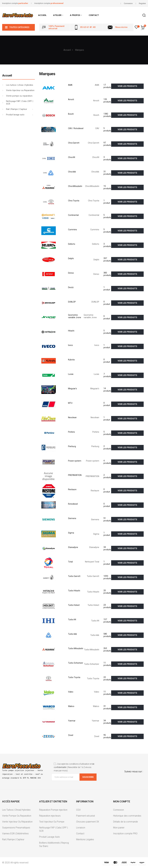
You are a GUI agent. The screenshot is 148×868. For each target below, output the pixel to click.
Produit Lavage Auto (50, 837)
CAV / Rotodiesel (76, 128)
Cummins (72, 230)
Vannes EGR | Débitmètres (15, 834)
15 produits (107, 187)
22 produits (107, 678)
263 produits (107, 650)
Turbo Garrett (74, 576)
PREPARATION (75, 475)
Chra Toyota (74, 201)
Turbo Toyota (74, 677)
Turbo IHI (72, 620)
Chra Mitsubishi (75, 186)
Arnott (71, 99)
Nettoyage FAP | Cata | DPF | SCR (20, 102)
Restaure (72, 489)
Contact (80, 834)
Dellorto (72, 244)
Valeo (71, 692)
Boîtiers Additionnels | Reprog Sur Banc (54, 844)
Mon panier (119, 828)
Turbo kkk (72, 634)
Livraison (81, 828)
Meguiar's (72, 389)
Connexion (119, 810)
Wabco (71, 706)
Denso (71, 273)
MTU (70, 403)
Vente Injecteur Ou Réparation (17, 822)
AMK (70, 85)
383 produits (107, 274)
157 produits (107, 621)
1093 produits (107, 577)
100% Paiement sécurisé (56, 27)
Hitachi (71, 331)
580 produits (107, 635)
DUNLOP (72, 302)
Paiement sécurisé (86, 816)
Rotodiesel (73, 504)
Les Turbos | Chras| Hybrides (16, 810)
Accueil (7, 75)
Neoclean (72, 417)
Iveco (70, 345)
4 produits (107, 462)
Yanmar (72, 721)
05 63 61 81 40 (88, 27)
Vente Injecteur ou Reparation (20, 90)
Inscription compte (15, 3)
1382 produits (107, 115)
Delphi (71, 258)
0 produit (107, 303)
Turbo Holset (74, 605)
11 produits (107, 664)
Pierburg (72, 446)
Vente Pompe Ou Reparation (17, 816)
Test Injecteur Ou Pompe (52, 822)
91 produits (107, 519)
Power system (75, 461)
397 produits (107, 260)
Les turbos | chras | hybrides (20, 85)
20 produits (107, 592)
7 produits (107, 375)
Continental (73, 215)
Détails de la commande (126, 822)
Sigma (71, 533)
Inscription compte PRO (125, 834)
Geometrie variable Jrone (75, 316)
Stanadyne (73, 547)
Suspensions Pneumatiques (16, 828)
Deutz (71, 287)
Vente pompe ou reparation (19, 96)
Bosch (71, 114)
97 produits (107, 144)
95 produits (107, 736)
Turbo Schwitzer (76, 663)
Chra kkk (72, 172)
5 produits (107, 130)
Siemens (72, 518)
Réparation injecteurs (50, 816)
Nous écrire (121, 27)
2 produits (107, 448)
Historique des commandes (127, 816)
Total (70, 562)
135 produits (107, 101)
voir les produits (127, 86)
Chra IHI (72, 157)
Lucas (71, 374)
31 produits (107, 173)
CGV (78, 810)
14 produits (107, 390)
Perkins (71, 432)
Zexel (71, 735)
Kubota (71, 360)
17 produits (107, 86)
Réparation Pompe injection (53, 810)
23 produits (107, 606)
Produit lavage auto (15, 115)
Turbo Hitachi (74, 591)
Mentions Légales (85, 839)
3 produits (107, 158)
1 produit (107, 202)
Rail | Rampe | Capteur (17, 109)
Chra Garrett (74, 143)
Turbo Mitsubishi (76, 648)
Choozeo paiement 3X (88, 822)
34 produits (107, 548)
